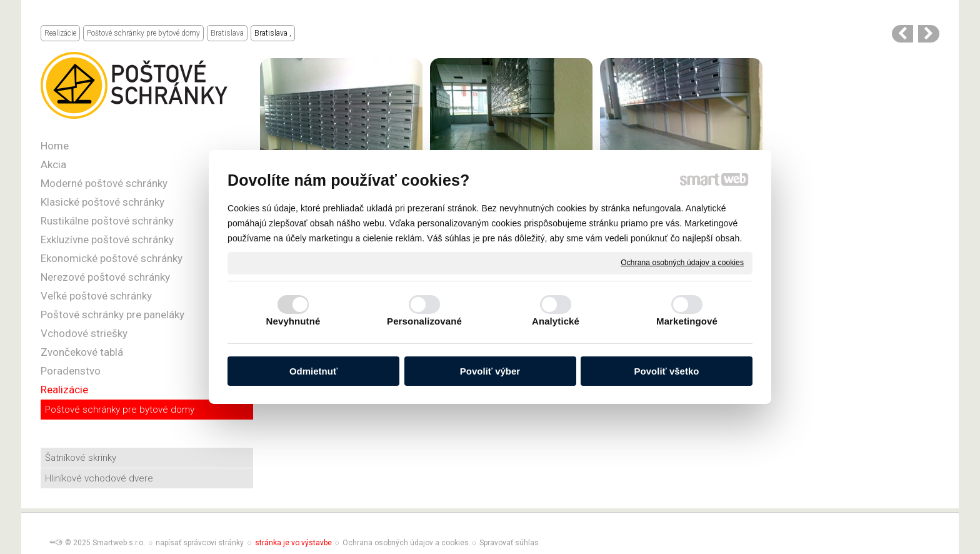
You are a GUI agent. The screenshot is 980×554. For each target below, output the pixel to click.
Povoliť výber (490, 371)
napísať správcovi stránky (200, 543)
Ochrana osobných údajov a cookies (682, 263)
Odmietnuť (313, 371)
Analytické (556, 321)
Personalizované (424, 321)
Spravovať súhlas (509, 543)
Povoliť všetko (667, 371)
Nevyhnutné (293, 321)
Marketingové (687, 321)
